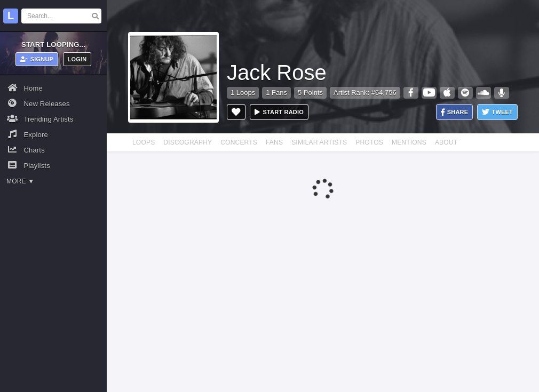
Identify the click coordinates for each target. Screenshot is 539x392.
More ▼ (20, 181)
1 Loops (243, 93)
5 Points (310, 93)
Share (455, 112)
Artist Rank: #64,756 (365, 93)
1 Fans (276, 93)
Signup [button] (37, 59)
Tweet (497, 112)
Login (77, 59)
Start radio (279, 112)
